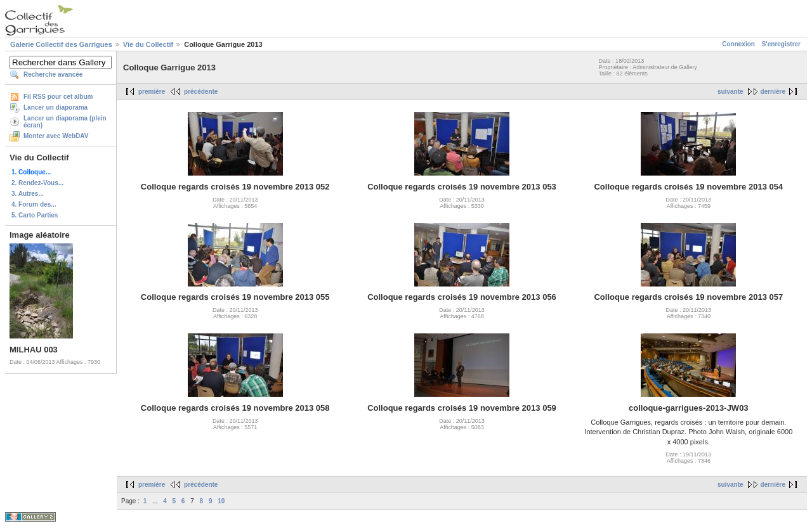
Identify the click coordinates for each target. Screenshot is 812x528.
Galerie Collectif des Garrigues (61, 44)
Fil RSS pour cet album (58, 97)
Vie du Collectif (148, 44)
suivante (730, 92)
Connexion (738, 44)
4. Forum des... (34, 204)
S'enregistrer (781, 44)
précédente (201, 92)
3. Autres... (28, 194)
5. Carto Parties (35, 215)
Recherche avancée (53, 74)
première (152, 92)
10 (221, 501)
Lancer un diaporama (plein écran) (65, 122)
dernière (773, 92)
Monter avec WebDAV (56, 136)
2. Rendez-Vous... (37, 183)
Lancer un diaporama (56, 107)
